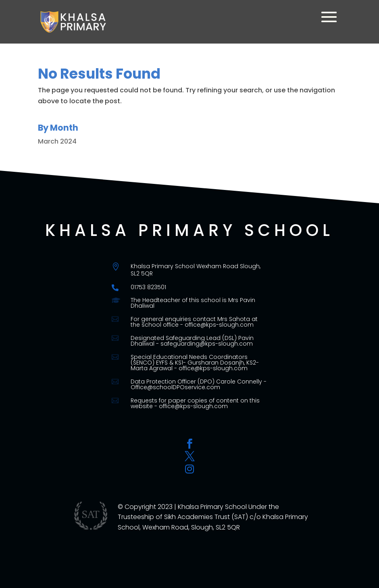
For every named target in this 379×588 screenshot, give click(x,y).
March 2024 (57, 141)
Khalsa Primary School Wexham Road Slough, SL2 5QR (196, 270)
